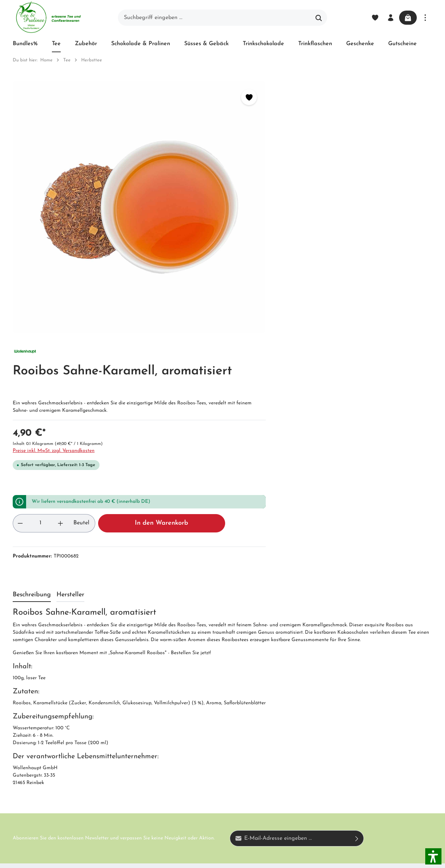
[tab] (32, 352)
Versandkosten (279, 858)
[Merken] (199, 97)
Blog (204, 688)
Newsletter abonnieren (138, 758)
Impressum (137, 727)
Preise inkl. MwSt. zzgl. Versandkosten (271, 208)
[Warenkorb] (407, 18)
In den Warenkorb (362, 280)
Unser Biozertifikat (147, 701)
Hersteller (210, 786)
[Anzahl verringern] (237, 280)
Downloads (212, 798)
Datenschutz (214, 738)
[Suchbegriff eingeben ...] (214, 18)
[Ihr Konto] (389, 18)
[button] (433, 856)
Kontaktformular (77, 771)
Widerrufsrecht (217, 725)
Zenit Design (112, 859)
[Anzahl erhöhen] (261, 280)
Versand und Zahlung (214, 707)
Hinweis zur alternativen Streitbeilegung (217, 762)
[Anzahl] (249, 280)
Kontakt (134, 739)
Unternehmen (141, 688)
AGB (130, 714)
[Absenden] (357, 595)
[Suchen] (319, 18)
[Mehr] (425, 18)
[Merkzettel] (373, 18)
